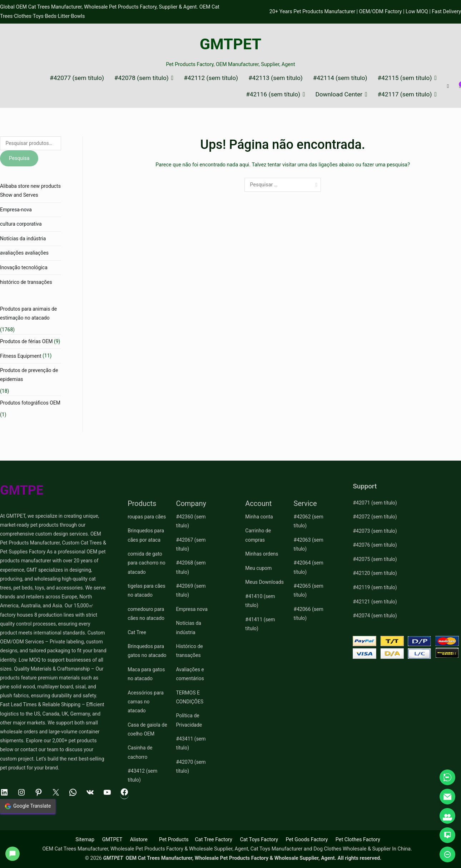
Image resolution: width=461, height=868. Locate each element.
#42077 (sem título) (77, 78)
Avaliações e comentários (190, 674)
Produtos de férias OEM (26, 341)
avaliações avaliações (24, 253)
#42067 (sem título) (191, 544)
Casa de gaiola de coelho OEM (147, 729)
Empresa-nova (16, 210)
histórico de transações (26, 282)
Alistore (139, 840)
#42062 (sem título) (309, 521)
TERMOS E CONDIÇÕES (190, 697)
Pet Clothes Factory (358, 840)
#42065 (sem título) (309, 590)
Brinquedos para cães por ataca (146, 535)
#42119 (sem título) (375, 587)
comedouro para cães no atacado (146, 614)
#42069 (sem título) (191, 590)
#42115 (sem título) (405, 78)
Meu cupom (258, 568)
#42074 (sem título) (375, 616)
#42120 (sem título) (375, 573)
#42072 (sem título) (375, 517)
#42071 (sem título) (375, 503)
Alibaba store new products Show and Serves (30, 190)
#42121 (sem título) (375, 602)
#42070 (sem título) (191, 766)
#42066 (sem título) (309, 614)
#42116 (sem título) (273, 94)
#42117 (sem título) (405, 94)
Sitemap (85, 840)
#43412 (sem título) (142, 775)
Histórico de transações (189, 651)
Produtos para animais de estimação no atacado (28, 313)
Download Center (339, 94)
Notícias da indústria (23, 239)
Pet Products (174, 840)
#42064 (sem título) (309, 567)
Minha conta (259, 517)
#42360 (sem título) (191, 521)
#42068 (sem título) (191, 567)
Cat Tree (137, 632)
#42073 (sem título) (375, 531)
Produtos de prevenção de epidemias (29, 375)
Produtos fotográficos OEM (30, 403)
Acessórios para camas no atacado (146, 702)
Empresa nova (192, 609)
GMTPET (231, 44)
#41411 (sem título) (260, 624)
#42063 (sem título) (309, 544)
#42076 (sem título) (375, 545)
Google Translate (28, 806)
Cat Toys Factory (259, 840)
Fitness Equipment (21, 356)
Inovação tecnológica (24, 267)
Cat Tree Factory (214, 840)
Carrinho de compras (258, 535)
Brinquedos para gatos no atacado (147, 651)
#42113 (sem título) (276, 78)
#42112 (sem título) (211, 78)
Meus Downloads (264, 582)
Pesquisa (19, 158)
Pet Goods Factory (307, 840)
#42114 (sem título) (340, 78)
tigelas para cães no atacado (147, 590)
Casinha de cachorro (140, 752)
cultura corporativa (21, 224)
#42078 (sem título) (142, 78)
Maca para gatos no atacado (146, 674)
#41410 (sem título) (260, 601)
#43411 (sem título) (191, 743)
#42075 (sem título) (375, 559)
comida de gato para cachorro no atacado (147, 563)
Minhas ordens (262, 554)
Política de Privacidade (189, 720)
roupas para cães (147, 517)
